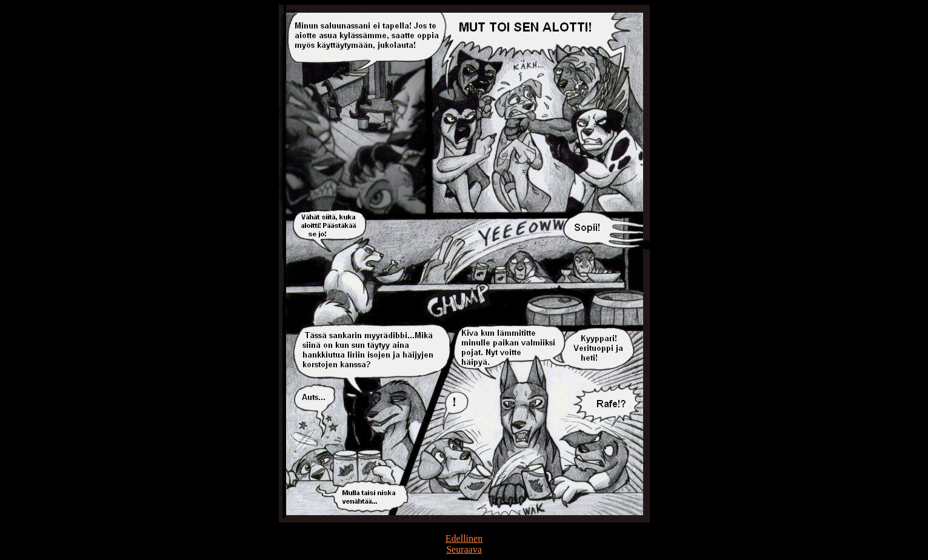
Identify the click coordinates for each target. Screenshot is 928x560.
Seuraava (464, 549)
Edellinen (464, 538)
